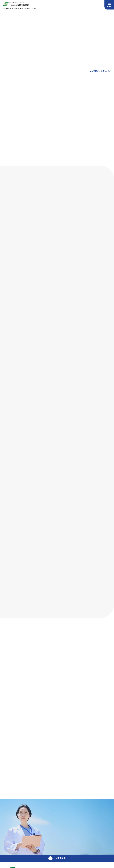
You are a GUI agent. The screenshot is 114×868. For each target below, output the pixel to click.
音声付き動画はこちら (102, 71)
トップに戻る (60, 858)
